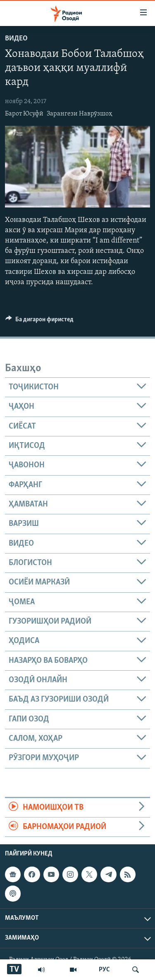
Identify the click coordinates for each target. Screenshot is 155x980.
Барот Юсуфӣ (24, 114)
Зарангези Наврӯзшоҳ (80, 114)
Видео (16, 39)
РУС (104, 970)
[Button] (39, 321)
